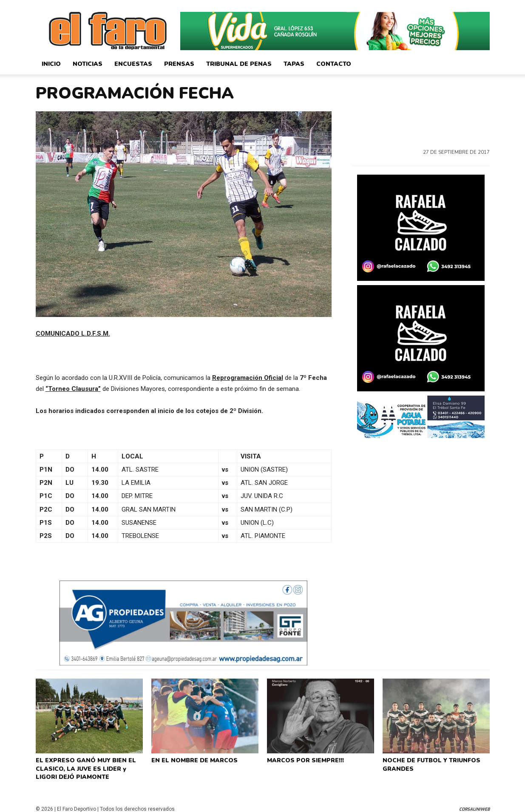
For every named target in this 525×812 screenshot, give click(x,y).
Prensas (179, 64)
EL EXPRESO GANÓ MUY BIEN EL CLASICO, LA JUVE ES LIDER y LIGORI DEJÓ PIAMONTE (89, 766)
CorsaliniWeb (474, 805)
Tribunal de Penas (239, 64)
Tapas (294, 64)
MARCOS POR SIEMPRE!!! (304, 759)
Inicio (51, 64)
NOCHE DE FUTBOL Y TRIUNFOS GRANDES (429, 763)
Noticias (88, 64)
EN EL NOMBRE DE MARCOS (192, 759)
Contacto (334, 64)
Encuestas (133, 64)
